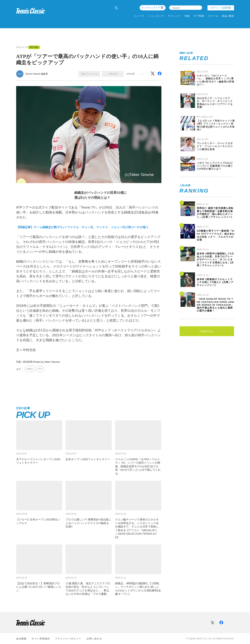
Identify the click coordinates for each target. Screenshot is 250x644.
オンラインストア (151, 8)
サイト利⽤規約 (41, 639)
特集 (187, 16)
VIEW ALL (207, 331)
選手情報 (34, 47)
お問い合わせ (94, 639)
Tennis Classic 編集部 (37, 74)
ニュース (139, 16)
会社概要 (21, 639)
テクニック (174, 16)
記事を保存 (113, 74)
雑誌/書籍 (228, 16)
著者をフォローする (89, 74)
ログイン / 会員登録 (221, 8)
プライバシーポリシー (68, 639)
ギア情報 (199, 16)
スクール (213, 16)
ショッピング (156, 16)
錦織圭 (30, 369)
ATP (40, 369)
